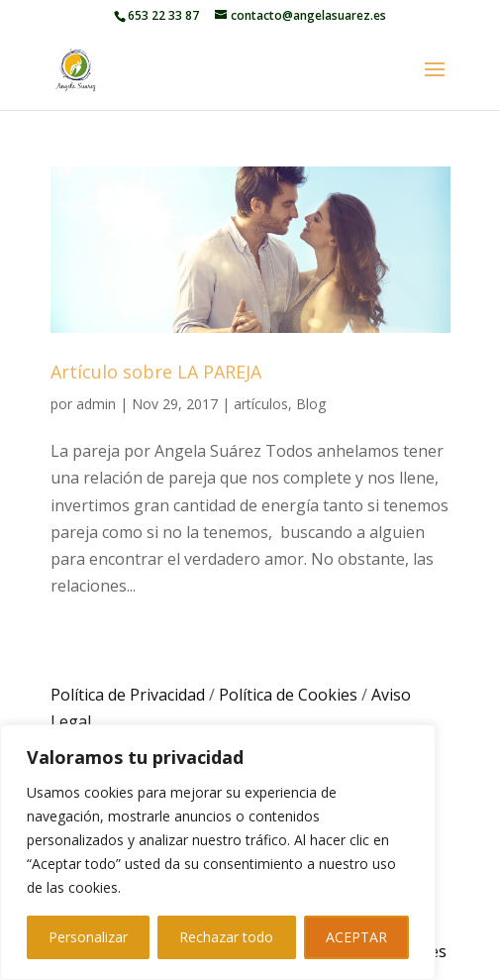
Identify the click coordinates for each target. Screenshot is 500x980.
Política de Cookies (288, 695)
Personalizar (88, 937)
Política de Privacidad (128, 695)
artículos (261, 404)
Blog (311, 404)
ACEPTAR (356, 937)
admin (96, 404)
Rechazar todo (226, 937)
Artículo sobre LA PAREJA (156, 372)
